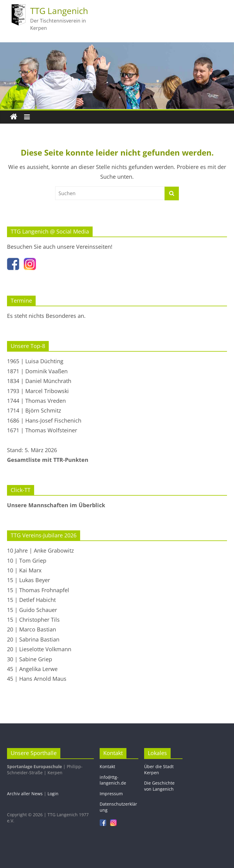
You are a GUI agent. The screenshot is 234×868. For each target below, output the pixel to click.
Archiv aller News (25, 794)
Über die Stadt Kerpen (159, 770)
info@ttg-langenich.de (113, 780)
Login (53, 794)
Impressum (111, 794)
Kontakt (107, 766)
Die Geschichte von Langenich (159, 786)
